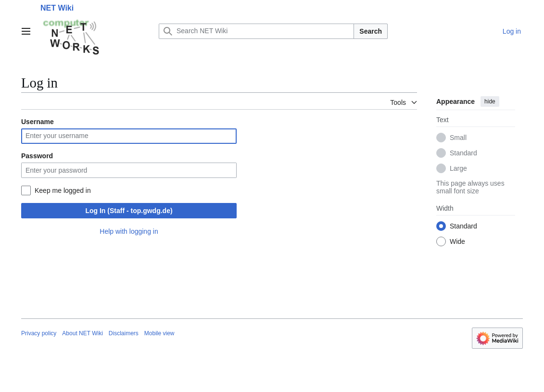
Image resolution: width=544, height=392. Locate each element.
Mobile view (159, 333)
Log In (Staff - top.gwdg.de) (129, 211)
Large (458, 168)
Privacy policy (39, 333)
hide (490, 101)
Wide (457, 241)
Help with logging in (129, 231)
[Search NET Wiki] (256, 31)
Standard (463, 153)
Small (458, 138)
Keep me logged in (63, 190)
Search (371, 31)
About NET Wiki (82, 333)
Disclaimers (124, 333)
